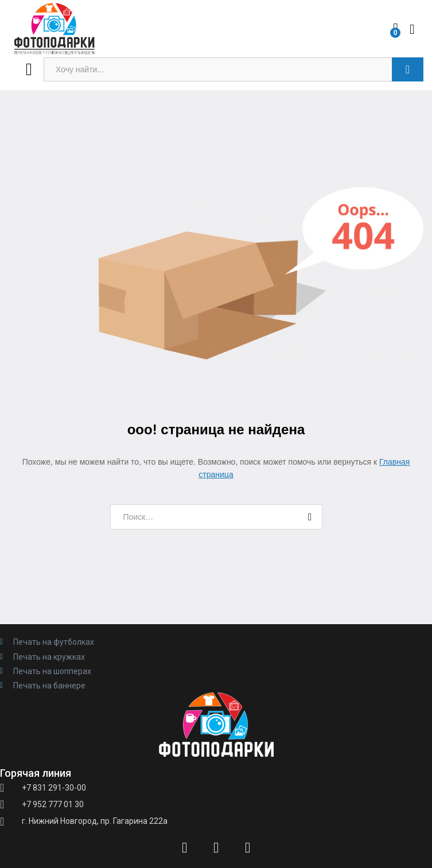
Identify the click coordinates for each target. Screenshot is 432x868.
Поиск (408, 69)
